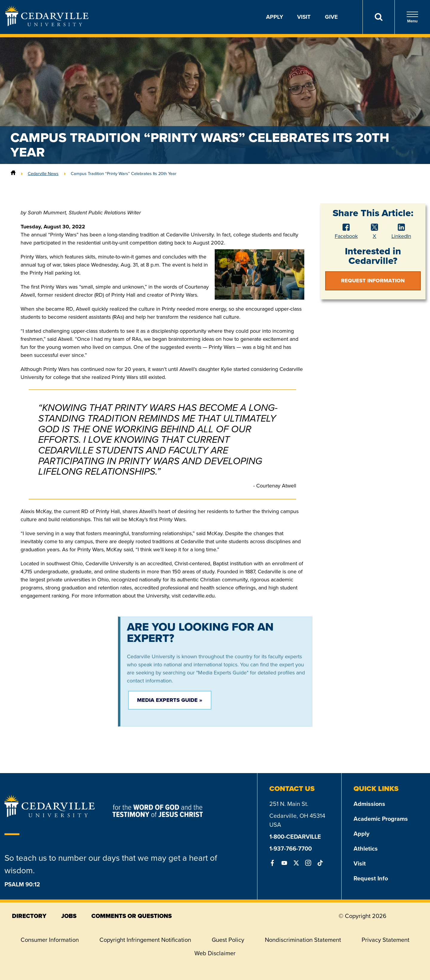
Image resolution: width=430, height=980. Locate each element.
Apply (275, 17)
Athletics (366, 849)
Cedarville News (43, 174)
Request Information (373, 281)
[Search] (378, 17)
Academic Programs (381, 819)
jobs (69, 916)
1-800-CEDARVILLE (295, 837)
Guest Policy (228, 940)
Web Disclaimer (215, 953)
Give (331, 17)
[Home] (13, 174)
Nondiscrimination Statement (303, 940)
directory (29, 916)
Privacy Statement (386, 940)
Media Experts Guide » (170, 700)
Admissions (369, 804)
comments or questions (132, 916)
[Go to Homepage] (47, 24)
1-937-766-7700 (291, 849)
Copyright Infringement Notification (145, 940)
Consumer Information (50, 940)
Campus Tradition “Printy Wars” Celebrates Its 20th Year (124, 174)
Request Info (371, 878)
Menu (412, 17)
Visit (304, 17)
